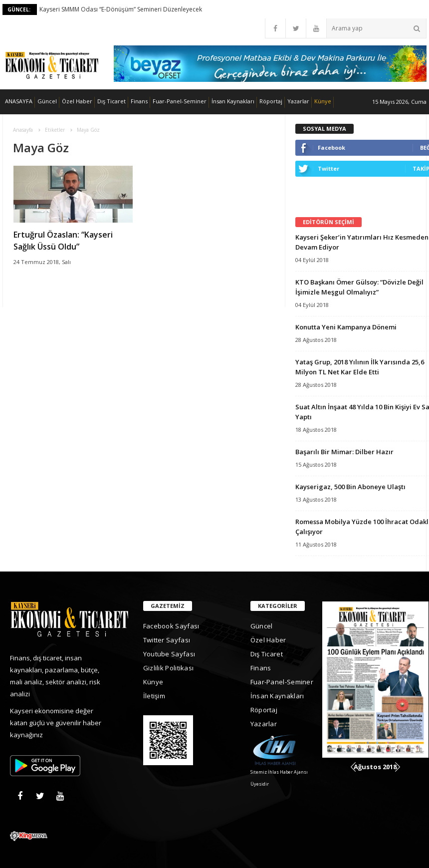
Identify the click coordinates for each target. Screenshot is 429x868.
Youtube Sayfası (169, 654)
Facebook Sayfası (171, 626)
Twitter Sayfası (167, 640)
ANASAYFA (19, 101)
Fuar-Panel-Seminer (180, 101)
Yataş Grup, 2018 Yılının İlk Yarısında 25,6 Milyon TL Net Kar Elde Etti (360, 367)
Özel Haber (77, 101)
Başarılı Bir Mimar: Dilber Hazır (344, 452)
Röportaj (271, 101)
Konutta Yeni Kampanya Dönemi (346, 327)
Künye (323, 101)
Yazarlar (298, 101)
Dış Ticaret (111, 101)
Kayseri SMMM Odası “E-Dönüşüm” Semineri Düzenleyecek (121, 9)
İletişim (154, 696)
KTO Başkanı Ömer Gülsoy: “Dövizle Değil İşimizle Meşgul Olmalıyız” (359, 287)
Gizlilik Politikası (169, 668)
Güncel (47, 101)
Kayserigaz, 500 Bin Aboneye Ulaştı (350, 487)
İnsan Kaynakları (233, 101)
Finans (139, 101)
